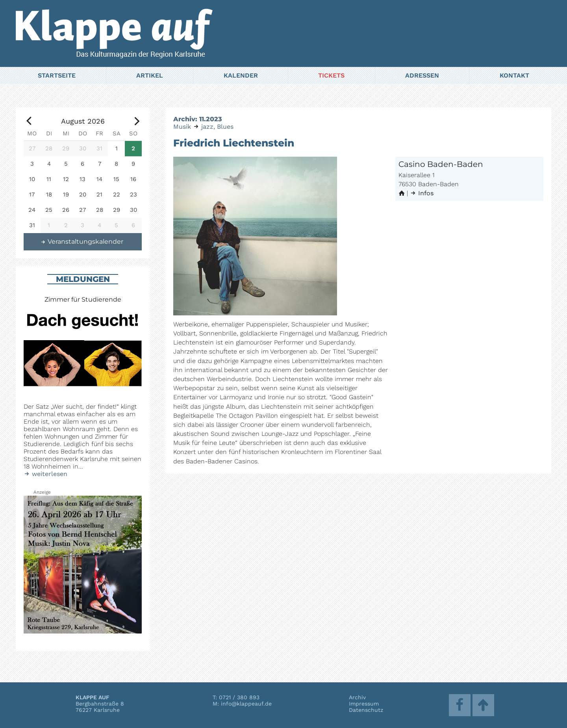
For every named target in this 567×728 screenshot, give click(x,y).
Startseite (57, 75)
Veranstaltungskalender (82, 242)
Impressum (364, 704)
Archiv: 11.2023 (198, 119)
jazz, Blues (217, 127)
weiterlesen (45, 474)
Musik (182, 127)
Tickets (331, 75)
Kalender (241, 75)
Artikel (150, 75)
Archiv (357, 697)
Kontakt (514, 75)
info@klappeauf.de (246, 704)
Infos (422, 193)
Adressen (422, 75)
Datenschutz (366, 710)
